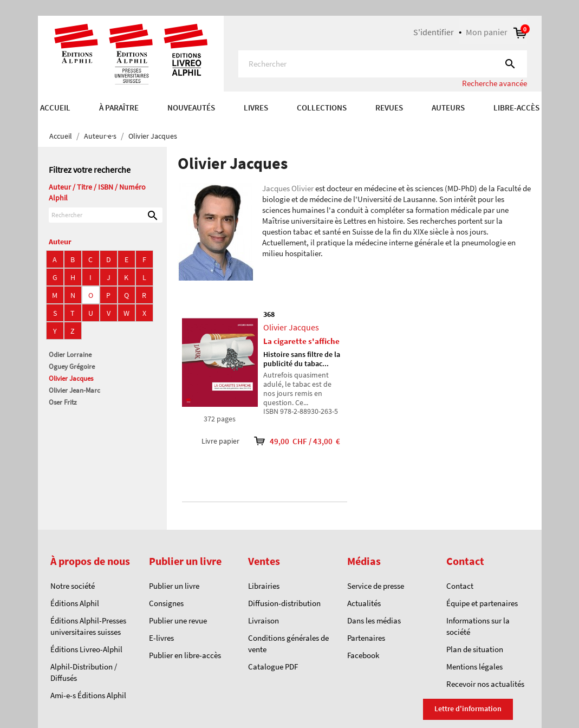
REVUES (389, 108)
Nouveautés (191, 108)
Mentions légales (474, 667)
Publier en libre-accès (185, 655)
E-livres (161, 638)
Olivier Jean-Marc (74, 390)
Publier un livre (174, 586)
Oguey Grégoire (72, 366)
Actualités (364, 603)
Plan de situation (475, 649)
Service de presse (376, 586)
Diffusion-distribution (284, 603)
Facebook (363, 655)
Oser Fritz (63, 402)
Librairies (264, 586)
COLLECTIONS (322, 108)
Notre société (73, 586)
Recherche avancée (495, 83)
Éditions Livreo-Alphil (86, 649)
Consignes (166, 603)
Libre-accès (516, 108)
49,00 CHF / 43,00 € (290, 441)
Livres (256, 108)
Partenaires (366, 638)
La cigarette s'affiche (301, 341)
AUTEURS (448, 108)
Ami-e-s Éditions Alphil (88, 695)
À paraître (119, 108)
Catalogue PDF (273, 667)
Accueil (55, 108)
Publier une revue (178, 620)
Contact (460, 586)
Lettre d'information (468, 708)
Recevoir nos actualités (485, 684)
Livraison (264, 620)
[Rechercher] (383, 64)
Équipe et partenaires (482, 603)
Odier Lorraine (70, 355)
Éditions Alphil (75, 603)
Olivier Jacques (71, 378)
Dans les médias (374, 620)
